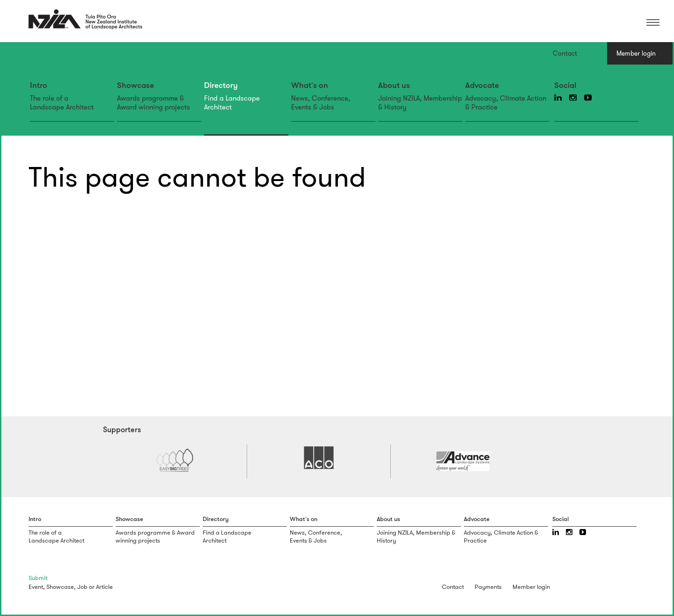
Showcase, (61, 587)
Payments (488, 587)
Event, (37, 587)
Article (104, 587)
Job (82, 587)
